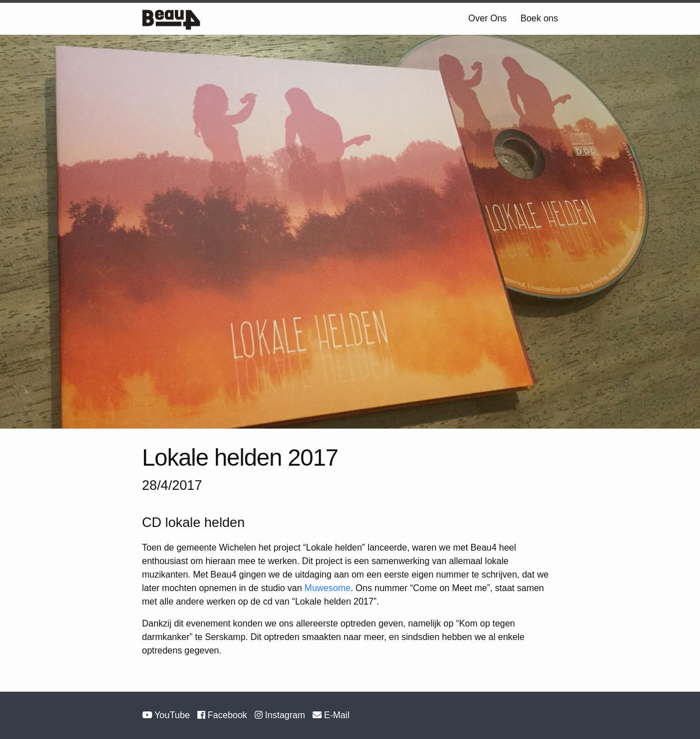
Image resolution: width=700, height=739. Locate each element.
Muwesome (328, 588)
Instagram (281, 715)
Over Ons (487, 18)
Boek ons (539, 18)
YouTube (167, 715)
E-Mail (331, 715)
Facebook (223, 715)
